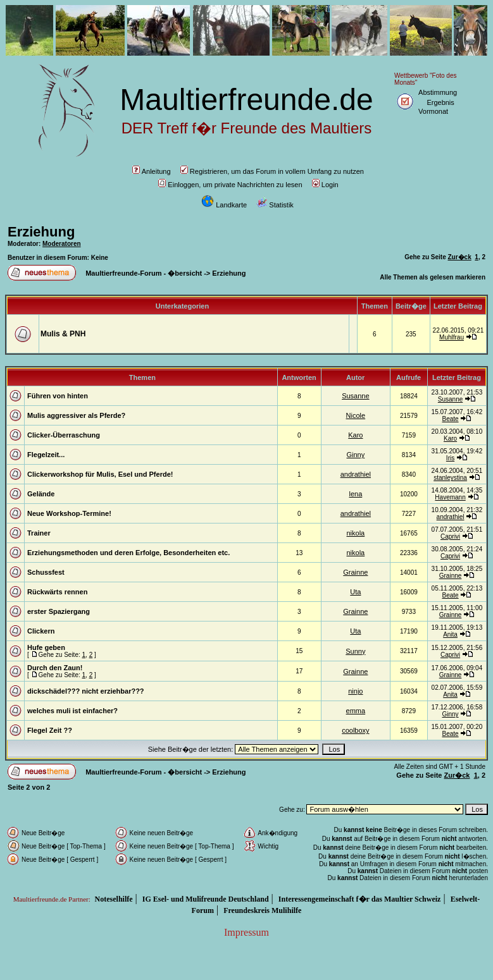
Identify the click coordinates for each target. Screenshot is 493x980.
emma (356, 711)
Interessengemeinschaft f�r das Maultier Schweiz (360, 899)
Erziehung (41, 232)
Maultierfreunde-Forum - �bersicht (144, 273)
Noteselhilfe (114, 899)
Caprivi (450, 536)
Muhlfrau (452, 337)
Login (325, 185)
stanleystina (450, 478)
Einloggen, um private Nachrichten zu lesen (230, 185)
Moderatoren (62, 244)
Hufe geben (46, 647)
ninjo (355, 691)
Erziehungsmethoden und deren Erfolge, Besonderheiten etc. (128, 553)
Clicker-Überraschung (64, 435)
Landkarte (224, 205)
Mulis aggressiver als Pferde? (76, 415)
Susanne (355, 396)
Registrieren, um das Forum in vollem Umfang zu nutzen (272, 171)
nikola (355, 533)
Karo (355, 435)
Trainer (39, 533)
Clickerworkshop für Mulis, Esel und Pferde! (100, 474)
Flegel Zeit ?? (50, 730)
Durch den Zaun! (55, 668)
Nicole (356, 415)
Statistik (275, 205)
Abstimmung (438, 92)
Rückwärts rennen (57, 592)
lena (355, 494)
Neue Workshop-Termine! (69, 513)
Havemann (450, 497)
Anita (450, 634)
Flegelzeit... (46, 455)
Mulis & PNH (63, 334)
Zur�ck (460, 257)
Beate (450, 419)
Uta (355, 592)
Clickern (41, 631)
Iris (450, 458)
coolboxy (355, 730)
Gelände (41, 494)
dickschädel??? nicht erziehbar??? (86, 691)
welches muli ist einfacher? (72, 711)
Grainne (355, 572)
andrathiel (356, 474)
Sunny (355, 651)
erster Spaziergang (59, 611)
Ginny (355, 455)
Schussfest (46, 572)
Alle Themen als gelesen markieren (433, 277)
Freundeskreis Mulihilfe (262, 910)
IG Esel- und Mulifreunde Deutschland (206, 899)
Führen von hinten (58, 396)
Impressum (247, 932)
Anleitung (152, 171)
